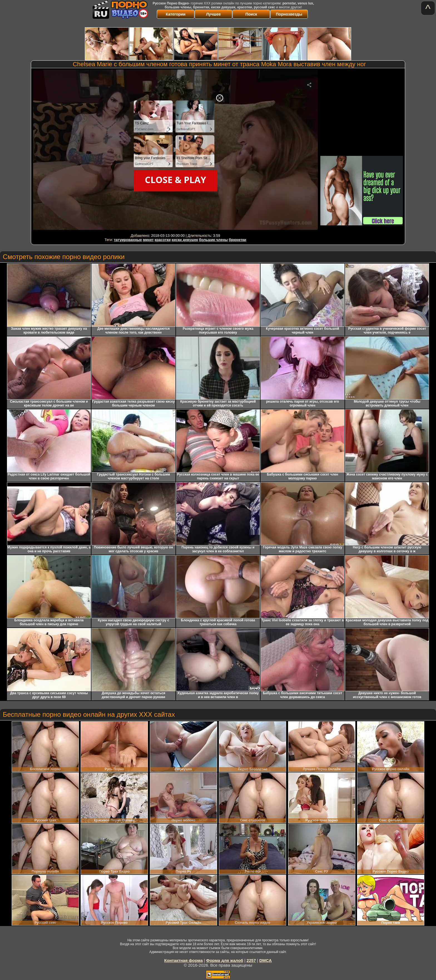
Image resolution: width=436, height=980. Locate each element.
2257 (251, 960)
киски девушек (185, 240)
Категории (176, 14)
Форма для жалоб (225, 960)
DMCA (265, 960)
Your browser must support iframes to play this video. (175, 151)
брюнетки (238, 240)
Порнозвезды (289, 14)
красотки (163, 240)
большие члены (213, 240)
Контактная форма (184, 960)
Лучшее (213, 14)
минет (148, 240)
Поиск (251, 14)
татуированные (128, 240)
